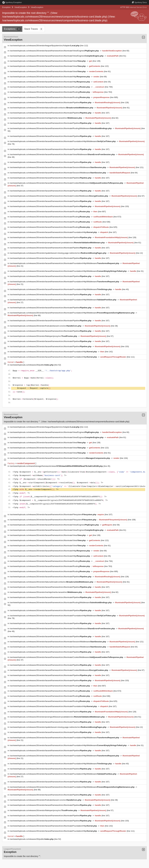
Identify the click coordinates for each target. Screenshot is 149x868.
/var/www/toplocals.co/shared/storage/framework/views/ (57, 466)
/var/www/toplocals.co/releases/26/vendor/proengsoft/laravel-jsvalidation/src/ (57, 243)
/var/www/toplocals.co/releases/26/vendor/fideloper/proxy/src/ (44, 336)
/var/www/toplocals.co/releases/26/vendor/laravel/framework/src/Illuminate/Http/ (50, 77)
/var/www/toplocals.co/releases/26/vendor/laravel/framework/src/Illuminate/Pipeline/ (51, 102)
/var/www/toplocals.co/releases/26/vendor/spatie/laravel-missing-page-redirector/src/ (58, 253)
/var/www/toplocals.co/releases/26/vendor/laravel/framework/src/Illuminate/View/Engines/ (55, 51)
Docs (139, 2)
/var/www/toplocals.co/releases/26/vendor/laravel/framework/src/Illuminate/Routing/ (50, 87)
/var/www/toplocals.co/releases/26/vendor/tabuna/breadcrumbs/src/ (52, 108)
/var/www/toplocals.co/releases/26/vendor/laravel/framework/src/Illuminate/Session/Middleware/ (58, 167)
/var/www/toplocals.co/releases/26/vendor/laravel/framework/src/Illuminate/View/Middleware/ (63, 154)
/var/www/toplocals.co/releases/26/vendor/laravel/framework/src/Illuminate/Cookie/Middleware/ (67, 183)
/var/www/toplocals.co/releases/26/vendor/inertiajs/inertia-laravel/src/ (46, 118)
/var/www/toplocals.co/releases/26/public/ (32, 365)
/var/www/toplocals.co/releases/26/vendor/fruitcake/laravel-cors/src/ (46, 326)
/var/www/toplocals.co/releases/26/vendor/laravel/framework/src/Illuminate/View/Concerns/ (60, 458)
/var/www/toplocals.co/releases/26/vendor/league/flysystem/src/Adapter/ (45, 46)
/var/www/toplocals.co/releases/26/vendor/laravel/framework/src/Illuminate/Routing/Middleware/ (61, 128)
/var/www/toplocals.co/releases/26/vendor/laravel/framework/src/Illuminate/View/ (48, 61)
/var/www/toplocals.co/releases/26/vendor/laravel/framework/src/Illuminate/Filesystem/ (53, 514)
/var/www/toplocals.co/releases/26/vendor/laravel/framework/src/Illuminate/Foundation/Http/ (54, 232)
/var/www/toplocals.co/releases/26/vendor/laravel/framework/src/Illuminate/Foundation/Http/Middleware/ (63, 141)
